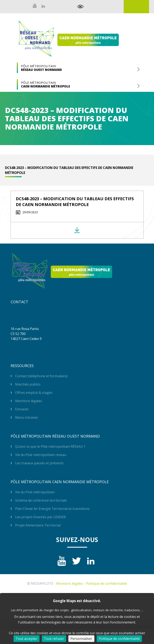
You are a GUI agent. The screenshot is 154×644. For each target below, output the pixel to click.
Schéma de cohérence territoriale (41, 500)
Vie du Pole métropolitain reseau (41, 455)
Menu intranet (26, 417)
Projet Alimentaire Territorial (38, 525)
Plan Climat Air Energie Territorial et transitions (52, 509)
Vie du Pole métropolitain (35, 492)
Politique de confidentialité (106, 583)
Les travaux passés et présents (39, 463)
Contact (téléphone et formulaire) (41, 376)
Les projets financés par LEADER (40, 517)
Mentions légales (29, 401)
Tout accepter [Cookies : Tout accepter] (26, 639)
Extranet (136, 7)
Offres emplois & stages (34, 393)
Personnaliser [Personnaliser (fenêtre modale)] (81, 639)
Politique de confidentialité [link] (119, 639)
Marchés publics (28, 384)
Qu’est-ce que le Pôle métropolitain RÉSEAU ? (50, 446)
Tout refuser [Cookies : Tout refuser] (54, 639)
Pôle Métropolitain (77, 68)
